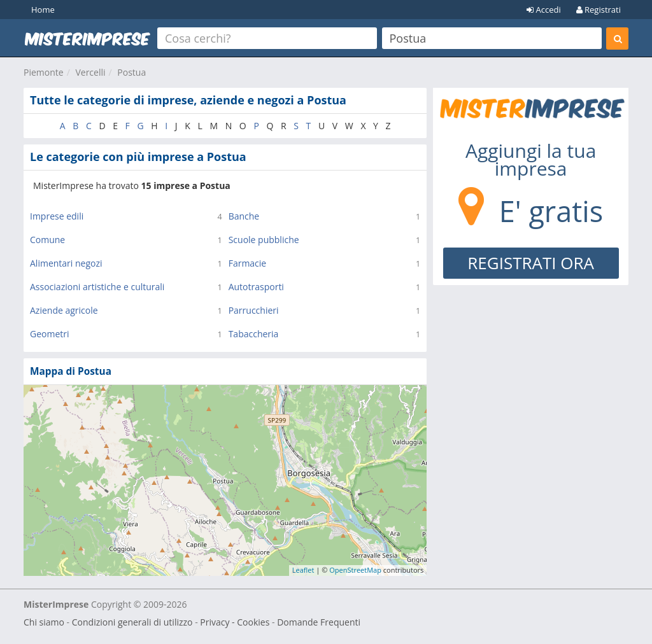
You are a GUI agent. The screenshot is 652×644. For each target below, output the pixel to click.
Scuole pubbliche (264, 240)
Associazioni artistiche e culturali (97, 287)
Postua (131, 72)
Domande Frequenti (319, 622)
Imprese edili (57, 216)
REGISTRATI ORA (531, 263)
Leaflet (303, 570)
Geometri (50, 334)
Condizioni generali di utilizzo (132, 622)
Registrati (599, 10)
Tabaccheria (254, 334)
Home (43, 10)
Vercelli (90, 72)
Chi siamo (44, 622)
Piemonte (44, 72)
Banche (244, 216)
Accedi (544, 10)
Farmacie (248, 263)
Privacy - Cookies (235, 622)
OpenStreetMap (355, 570)
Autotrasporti (256, 287)
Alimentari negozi (66, 263)
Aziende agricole (64, 310)
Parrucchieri (254, 310)
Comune (47, 240)
